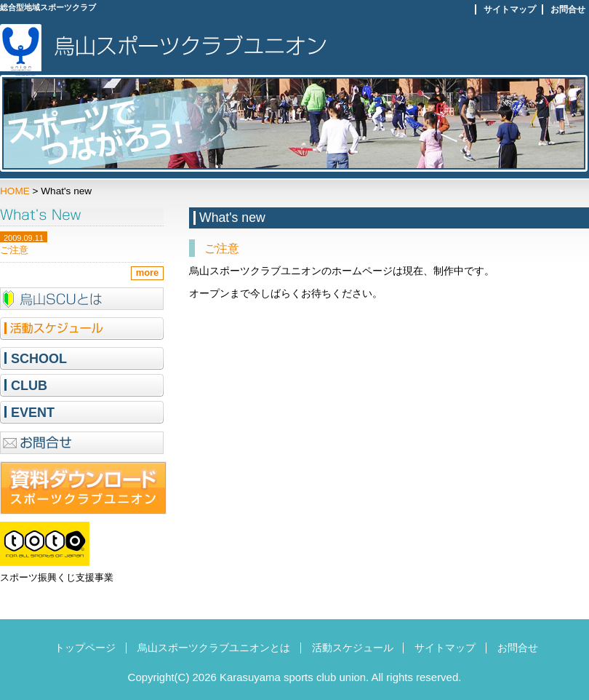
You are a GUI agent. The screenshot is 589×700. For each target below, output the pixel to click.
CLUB (29, 386)
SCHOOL (39, 359)
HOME (15, 191)
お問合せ (568, 9)
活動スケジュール (353, 648)
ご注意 (222, 248)
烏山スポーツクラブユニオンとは (214, 648)
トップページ (85, 648)
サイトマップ (510, 9)
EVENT (33, 413)
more (148, 273)
